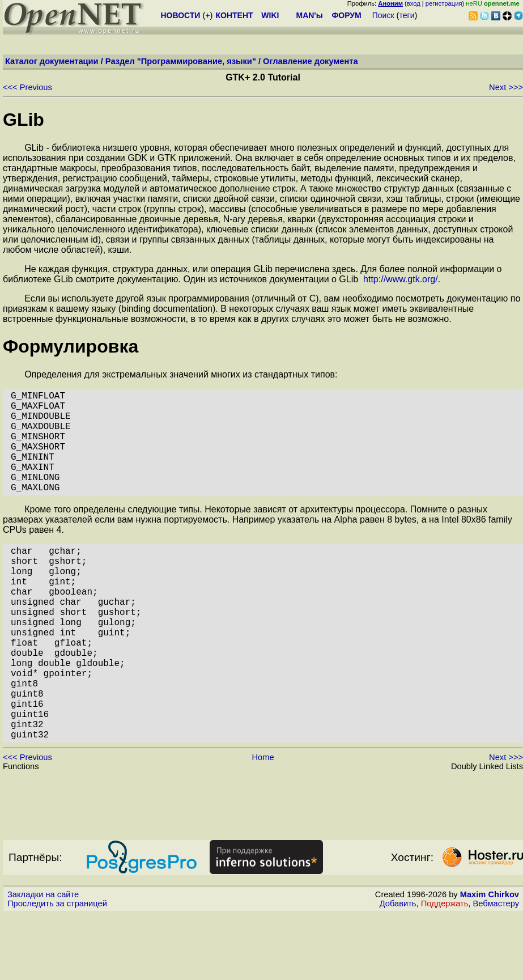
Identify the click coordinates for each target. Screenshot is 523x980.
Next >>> (506, 87)
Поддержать (445, 969)
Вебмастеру (496, 969)
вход (414, 3)
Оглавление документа (311, 61)
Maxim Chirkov (490, 960)
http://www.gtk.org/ (401, 279)
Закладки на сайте (43, 960)
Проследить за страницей (57, 969)
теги (407, 15)
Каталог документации (52, 61)
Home (263, 823)
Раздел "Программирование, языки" (181, 61)
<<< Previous (27, 87)
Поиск (383, 15)
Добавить (398, 969)
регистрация (444, 3)
